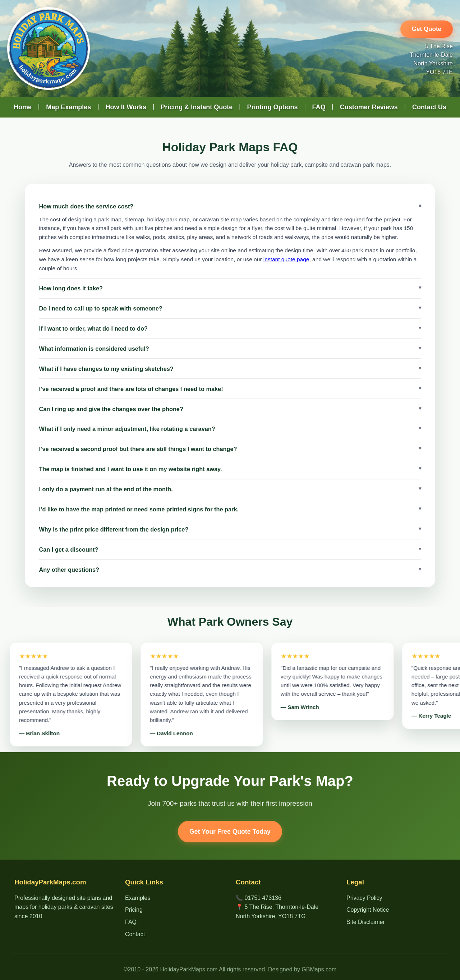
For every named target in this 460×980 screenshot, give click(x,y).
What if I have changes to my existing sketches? (106, 369)
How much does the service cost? (86, 206)
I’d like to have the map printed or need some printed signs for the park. (139, 509)
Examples (138, 898)
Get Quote (427, 29)
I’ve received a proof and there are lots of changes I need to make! (131, 389)
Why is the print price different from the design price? (114, 529)
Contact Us (429, 107)
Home (23, 107)
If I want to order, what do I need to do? (93, 328)
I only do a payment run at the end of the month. (106, 489)
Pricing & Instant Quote (197, 107)
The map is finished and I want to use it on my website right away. (130, 469)
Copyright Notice (368, 910)
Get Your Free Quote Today (230, 832)
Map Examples (68, 107)
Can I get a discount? (68, 549)
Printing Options (272, 107)
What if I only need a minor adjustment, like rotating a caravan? (127, 429)
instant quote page (286, 259)
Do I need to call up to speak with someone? (101, 308)
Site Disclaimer (366, 922)
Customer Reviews (369, 107)
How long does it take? (71, 288)
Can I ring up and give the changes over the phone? (111, 409)
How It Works (126, 107)
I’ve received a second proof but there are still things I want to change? (138, 449)
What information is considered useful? (94, 349)
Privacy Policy (364, 898)
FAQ (319, 107)
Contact (135, 934)
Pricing (134, 910)
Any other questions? (69, 570)
